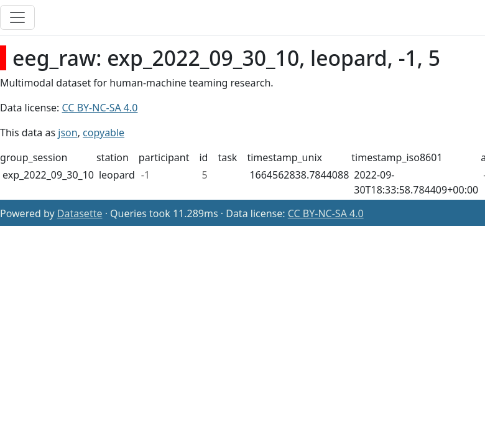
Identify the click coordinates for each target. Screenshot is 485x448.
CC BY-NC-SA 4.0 (100, 108)
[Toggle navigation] (17, 17)
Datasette (80, 213)
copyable (104, 133)
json (67, 133)
